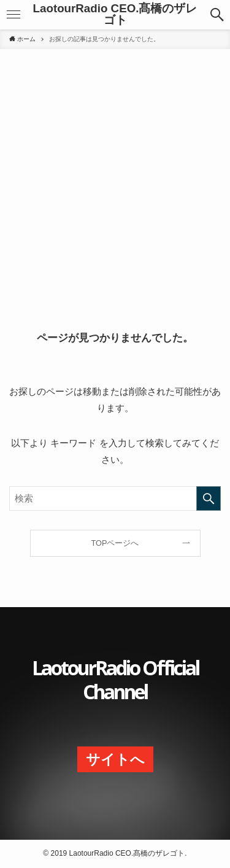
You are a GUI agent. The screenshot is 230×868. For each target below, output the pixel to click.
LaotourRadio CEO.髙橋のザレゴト (115, 15)
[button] (13, 15)
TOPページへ (115, 543)
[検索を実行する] (209, 498)
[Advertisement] (115, 187)
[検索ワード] (115, 498)
